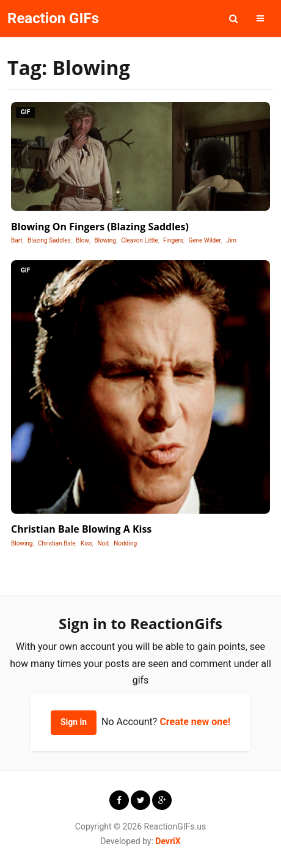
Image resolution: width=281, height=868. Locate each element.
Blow (82, 240)
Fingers (173, 240)
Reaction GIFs (53, 18)
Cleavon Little (139, 240)
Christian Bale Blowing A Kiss (81, 529)
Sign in (74, 722)
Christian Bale (57, 543)
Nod (103, 543)
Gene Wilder (205, 240)
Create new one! (195, 722)
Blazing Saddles (49, 240)
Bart (17, 240)
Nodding (125, 543)
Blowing (105, 240)
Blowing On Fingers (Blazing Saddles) (100, 227)
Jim (231, 240)
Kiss (86, 543)
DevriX (168, 841)
